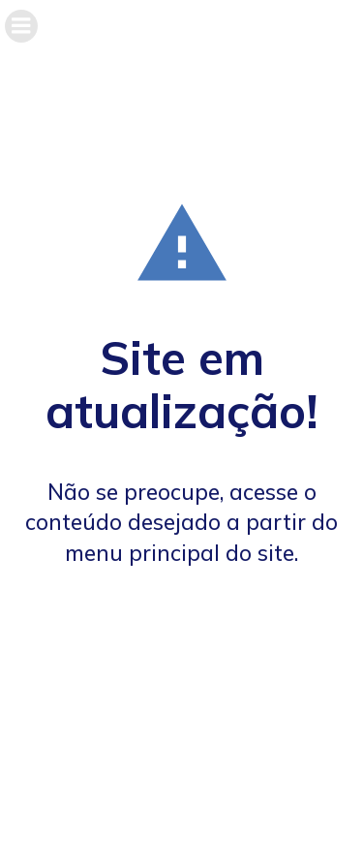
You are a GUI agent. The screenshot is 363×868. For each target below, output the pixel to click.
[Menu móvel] (21, 26)
